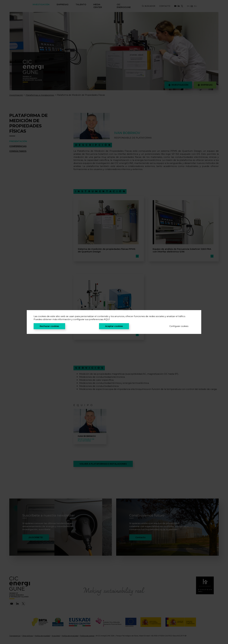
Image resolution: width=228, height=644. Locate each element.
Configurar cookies (179, 326)
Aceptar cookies (114, 326)
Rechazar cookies (49, 326)
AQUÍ (107, 319)
